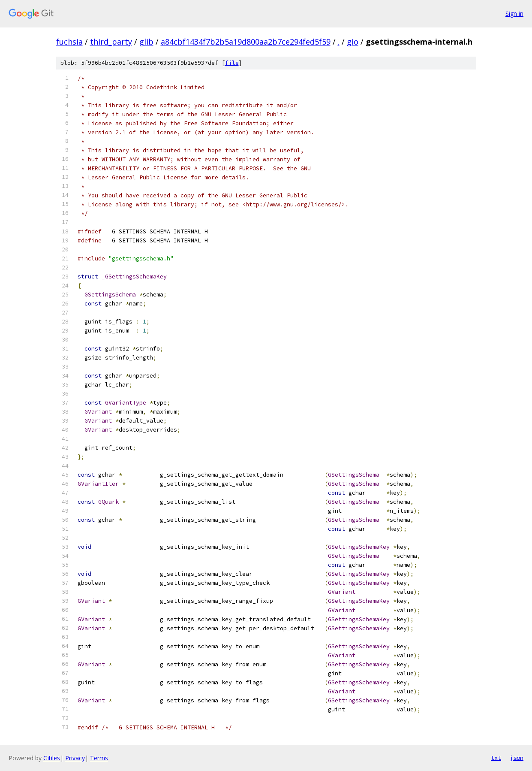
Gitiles (52, 758)
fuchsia (69, 42)
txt (496, 758)
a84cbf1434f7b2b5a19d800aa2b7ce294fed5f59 (246, 42)
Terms (99, 758)
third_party (111, 42)
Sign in (514, 14)
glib (146, 42)
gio (353, 42)
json (517, 758)
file (232, 63)
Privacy (75, 758)
